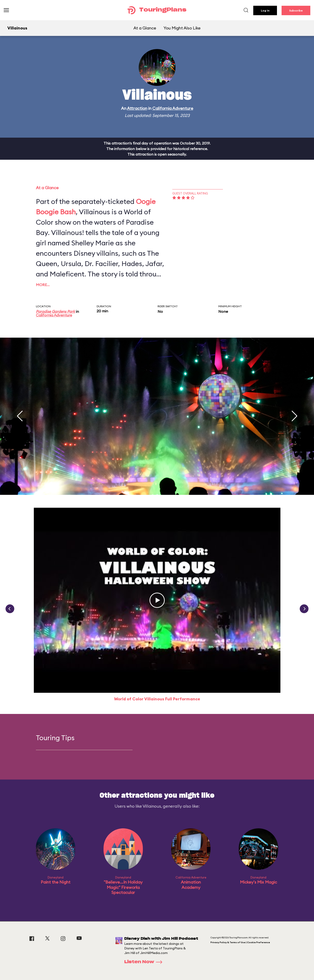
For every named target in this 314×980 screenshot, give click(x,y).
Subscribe (296, 10)
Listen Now (145, 962)
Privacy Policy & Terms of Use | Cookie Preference (240, 942)
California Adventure (173, 108)
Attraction (137, 108)
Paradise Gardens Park (55, 311)
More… (43, 285)
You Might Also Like (182, 28)
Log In (265, 10)
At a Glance (145, 28)
